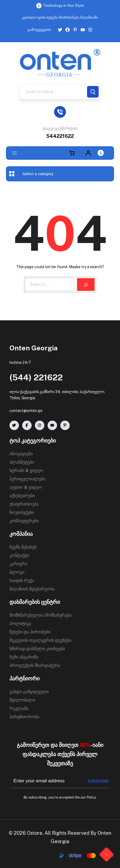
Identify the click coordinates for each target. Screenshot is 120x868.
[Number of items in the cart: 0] (72, 153)
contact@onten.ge (26, 411)
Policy (91, 797)
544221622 (60, 136)
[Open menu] (15, 153)
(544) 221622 (36, 377)
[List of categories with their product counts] (44, 174)
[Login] (88, 153)
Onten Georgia (34, 348)
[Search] (93, 92)
